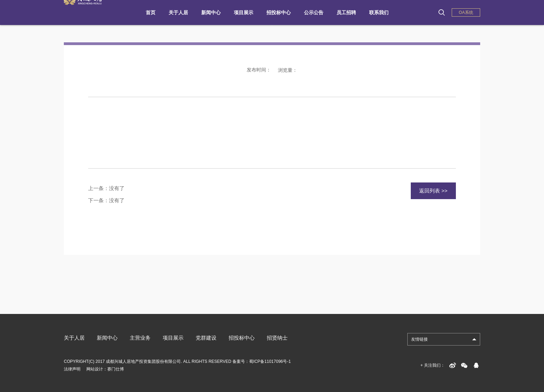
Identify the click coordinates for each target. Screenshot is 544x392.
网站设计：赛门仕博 (105, 369)
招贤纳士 (277, 338)
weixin (464, 365)
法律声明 (72, 369)
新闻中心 (211, 12)
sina (452, 365)
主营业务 (140, 338)
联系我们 (379, 12)
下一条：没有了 (106, 200)
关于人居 (178, 12)
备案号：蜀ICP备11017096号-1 (262, 361)
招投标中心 (279, 12)
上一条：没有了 (106, 188)
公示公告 (314, 12)
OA (466, 12)
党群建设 (206, 338)
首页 (151, 12)
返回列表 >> (433, 191)
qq (476, 365)
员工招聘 (346, 12)
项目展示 (244, 12)
